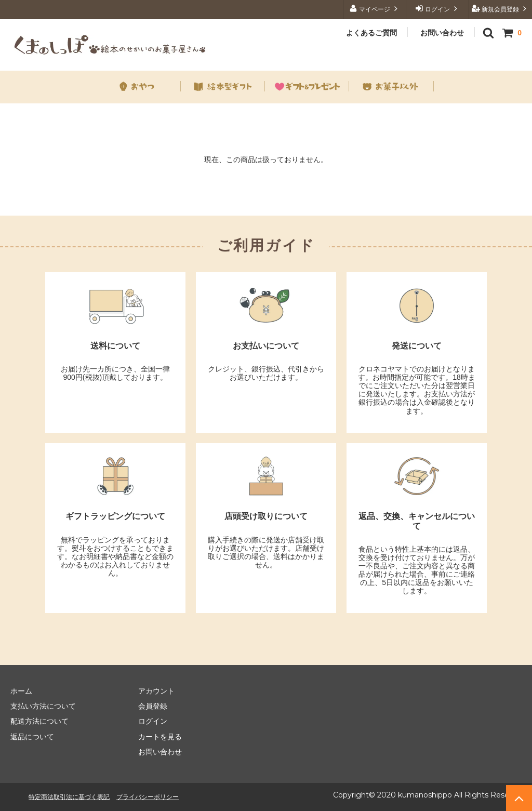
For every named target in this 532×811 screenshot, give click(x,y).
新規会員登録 (501, 9)
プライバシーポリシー (148, 797)
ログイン (438, 9)
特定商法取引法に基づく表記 (69, 797)
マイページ (375, 9)
